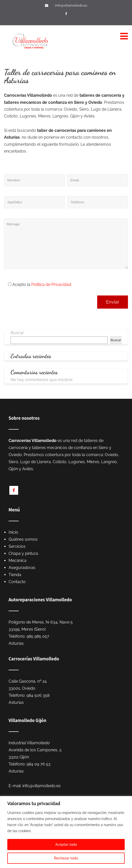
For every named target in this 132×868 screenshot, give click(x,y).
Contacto (17, 582)
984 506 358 (38, 695)
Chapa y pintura (23, 553)
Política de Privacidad (51, 284)
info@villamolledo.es (71, 5)
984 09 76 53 (38, 764)
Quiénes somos (23, 539)
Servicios (17, 546)
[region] (66, 832)
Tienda (15, 575)
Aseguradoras (22, 568)
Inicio (13, 532)
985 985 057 (38, 636)
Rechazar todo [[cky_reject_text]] (66, 858)
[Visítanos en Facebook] (67, 14)
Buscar (17, 333)
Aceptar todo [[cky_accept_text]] (66, 845)
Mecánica (18, 561)
